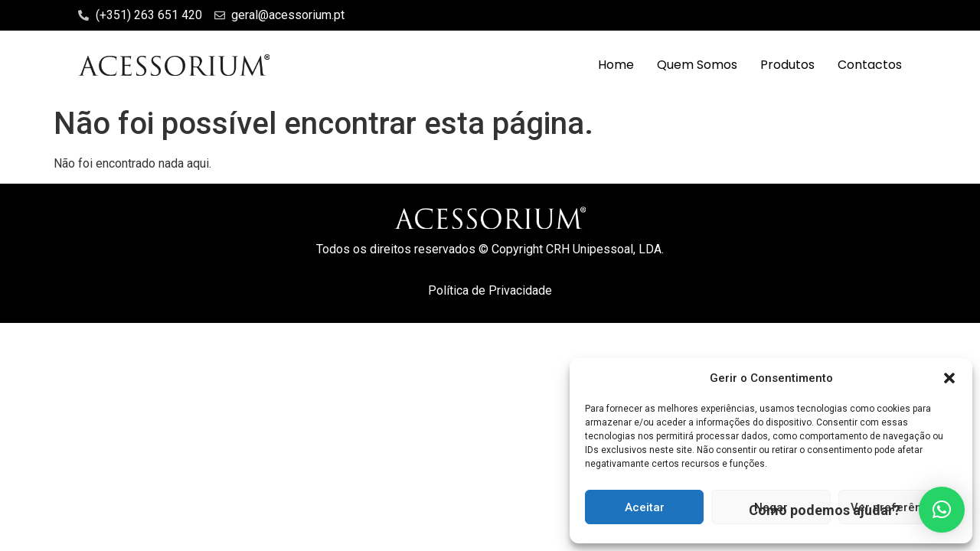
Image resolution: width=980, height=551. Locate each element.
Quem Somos (697, 65)
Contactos (870, 65)
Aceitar (645, 507)
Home (616, 65)
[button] (949, 378)
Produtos (787, 65)
